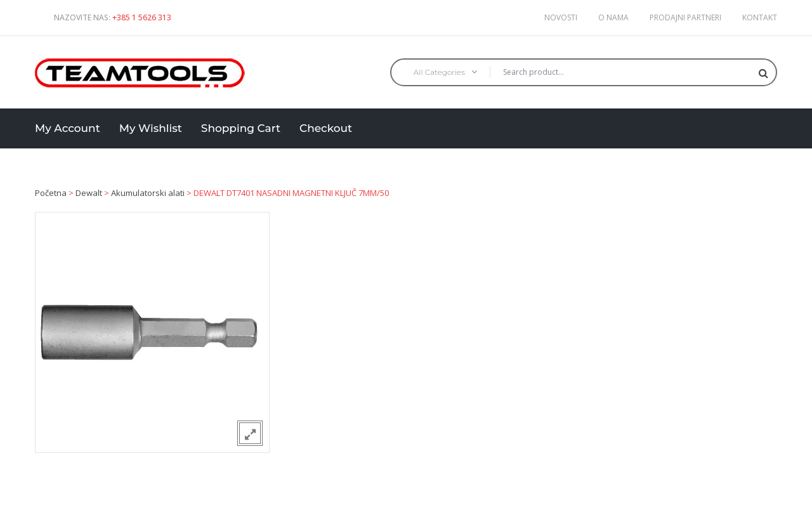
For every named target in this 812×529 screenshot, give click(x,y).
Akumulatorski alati (148, 193)
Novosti (561, 17)
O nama (613, 17)
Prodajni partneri (685, 17)
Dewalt (89, 193)
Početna (51, 193)
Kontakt (760, 17)
